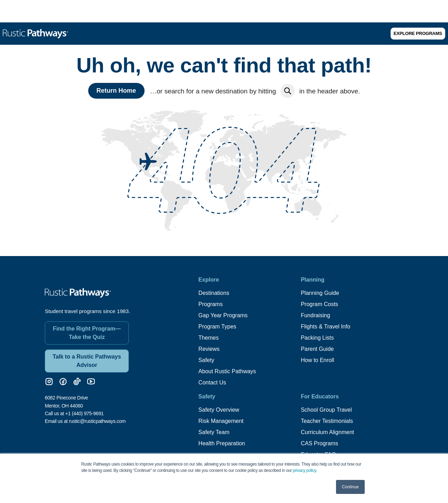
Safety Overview (219, 410)
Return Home (116, 91)
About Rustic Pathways (227, 371)
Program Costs (319, 304)
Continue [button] (350, 487)
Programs (211, 304)
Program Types (217, 327)
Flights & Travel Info (325, 327)
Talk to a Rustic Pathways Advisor (87, 361)
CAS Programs (319, 443)
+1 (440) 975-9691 (84, 413)
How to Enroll (317, 360)
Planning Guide (320, 293)
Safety (206, 360)
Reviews (209, 349)
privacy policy (304, 470)
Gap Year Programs (223, 315)
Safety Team (214, 432)
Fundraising (315, 315)
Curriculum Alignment (327, 432)
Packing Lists (317, 338)
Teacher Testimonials (327, 421)
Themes (209, 338)
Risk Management (221, 421)
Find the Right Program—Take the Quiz (87, 333)
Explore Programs (418, 33)
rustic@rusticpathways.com (97, 421)
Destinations (214, 293)
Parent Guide (317, 349)
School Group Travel (326, 410)
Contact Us (212, 382)
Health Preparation (222, 443)
